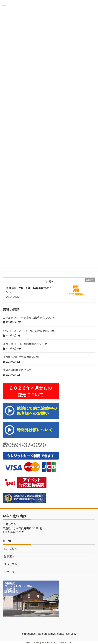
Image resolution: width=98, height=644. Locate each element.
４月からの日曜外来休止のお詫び (22, 357)
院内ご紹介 (11, 549)
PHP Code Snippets (35, 642)
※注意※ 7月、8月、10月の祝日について (29, 290)
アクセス (9, 572)
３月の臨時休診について (17, 370)
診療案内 (9, 556)
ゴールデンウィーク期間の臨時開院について (29, 318)
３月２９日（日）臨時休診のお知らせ (25, 344)
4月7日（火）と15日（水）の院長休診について (31, 331)
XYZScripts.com (65, 642)
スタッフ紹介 (12, 564)
